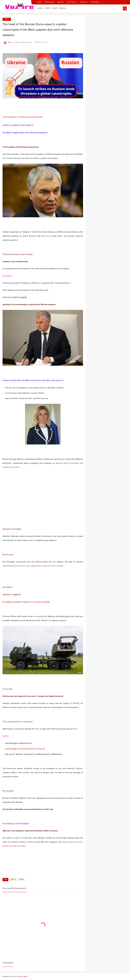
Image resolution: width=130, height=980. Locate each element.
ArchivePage (95, 2)
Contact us (84, 2)
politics (41, 8)
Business (63, 8)
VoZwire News (22, 977)
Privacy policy (50, 2)
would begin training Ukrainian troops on (25, 749)
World (48, 8)
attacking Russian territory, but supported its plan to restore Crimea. (33, 566)
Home (39, 2)
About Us (61, 2)
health (55, 8)
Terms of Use (72, 2)
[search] (125, 8)
